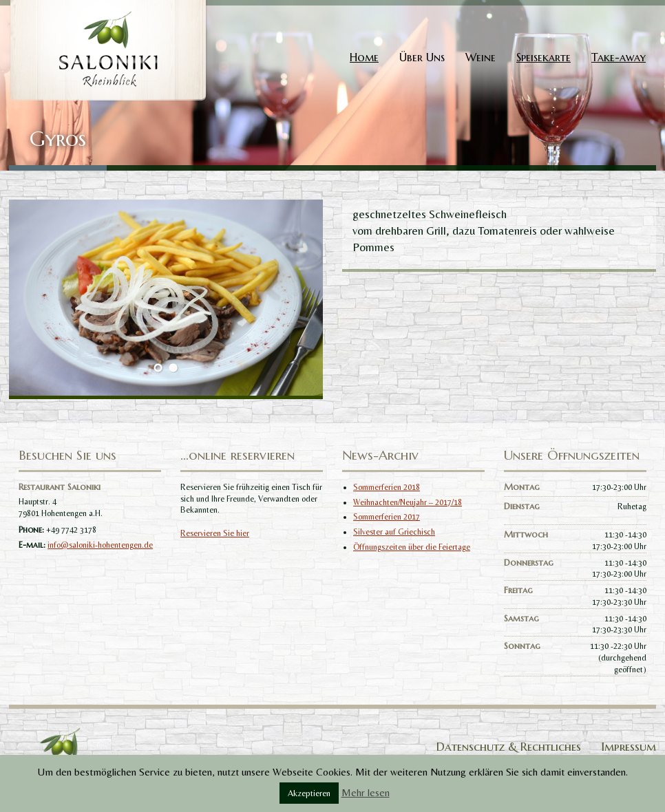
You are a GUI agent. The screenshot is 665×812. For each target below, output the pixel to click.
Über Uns (422, 57)
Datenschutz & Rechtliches (509, 747)
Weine (481, 57)
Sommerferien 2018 (387, 487)
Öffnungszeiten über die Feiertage (412, 547)
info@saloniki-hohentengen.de (100, 545)
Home (364, 57)
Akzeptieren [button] (309, 793)
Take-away (619, 57)
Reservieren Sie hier (215, 533)
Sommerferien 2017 (387, 517)
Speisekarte (543, 57)
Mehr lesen (366, 792)
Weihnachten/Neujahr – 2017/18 (408, 502)
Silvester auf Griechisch (394, 532)
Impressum (629, 747)
